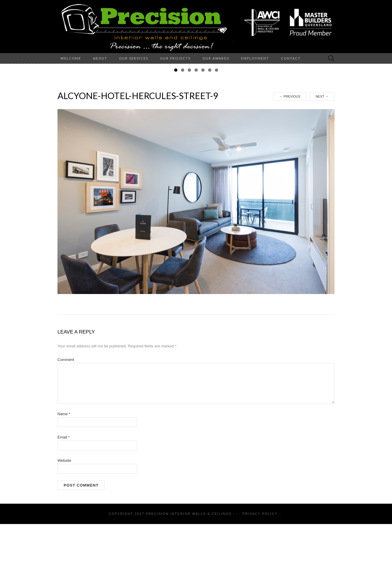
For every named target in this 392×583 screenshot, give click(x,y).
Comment (66, 419)
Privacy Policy (260, 573)
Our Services (134, 58)
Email (64, 496)
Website (64, 519)
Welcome (71, 58)
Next (322, 155)
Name (64, 473)
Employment (255, 58)
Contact (291, 58)
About (100, 58)
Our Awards (216, 58)
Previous (290, 155)
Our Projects (175, 58)
